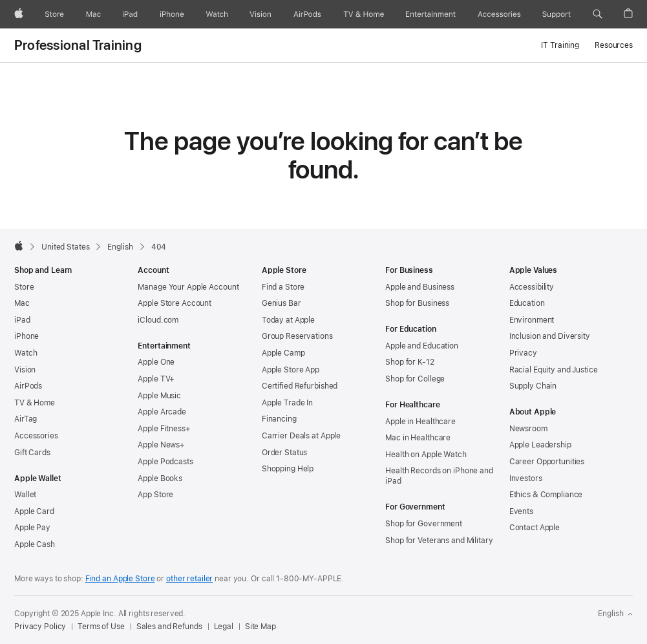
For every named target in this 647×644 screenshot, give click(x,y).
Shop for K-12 (409, 362)
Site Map (260, 627)
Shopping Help (288, 469)
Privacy (523, 353)
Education (527, 303)
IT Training (560, 45)
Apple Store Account (175, 303)
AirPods (28, 386)
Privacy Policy (40, 627)
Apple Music (159, 396)
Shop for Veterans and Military (439, 541)
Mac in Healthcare (418, 438)
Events (521, 511)
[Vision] (260, 14)
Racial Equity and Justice (554, 370)
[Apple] (19, 14)
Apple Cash (35, 544)
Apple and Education (422, 346)
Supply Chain (533, 386)
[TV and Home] (364, 14)
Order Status (285, 453)
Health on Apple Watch (426, 455)
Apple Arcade (162, 412)
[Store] (54, 14)
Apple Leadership (540, 445)
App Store (155, 495)
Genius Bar (281, 303)
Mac (22, 303)
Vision (25, 370)
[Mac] (93, 14)
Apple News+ (161, 445)
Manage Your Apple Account (188, 287)
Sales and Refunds (169, 627)
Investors (526, 478)
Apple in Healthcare (420, 422)
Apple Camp (283, 353)
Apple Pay (32, 528)
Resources (614, 45)
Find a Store (283, 287)
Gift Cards (32, 453)
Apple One (156, 362)
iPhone (27, 336)
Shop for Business (417, 303)
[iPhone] (172, 14)
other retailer (189, 579)
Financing (279, 419)
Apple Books (160, 478)
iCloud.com (158, 320)
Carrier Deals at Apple (301, 436)
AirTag (26, 419)
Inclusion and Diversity (550, 336)
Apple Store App (291, 370)
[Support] (557, 14)
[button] (598, 14)
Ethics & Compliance (546, 495)
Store (24, 287)
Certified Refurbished (300, 386)
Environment (532, 320)
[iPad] (130, 14)
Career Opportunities (547, 462)
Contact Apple (535, 528)
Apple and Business (420, 287)
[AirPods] (307, 14)
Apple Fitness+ (164, 429)
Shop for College (415, 379)
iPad (22, 320)
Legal (224, 627)
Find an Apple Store (120, 579)
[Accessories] (499, 14)
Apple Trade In (287, 403)
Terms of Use (101, 627)
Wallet (25, 495)
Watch (26, 353)
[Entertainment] (431, 14)
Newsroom (528, 429)
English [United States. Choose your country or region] (615, 614)
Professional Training (78, 45)
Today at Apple (288, 320)
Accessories (36, 436)
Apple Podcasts (165, 462)
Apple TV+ (156, 379)
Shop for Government (424, 524)
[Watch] (217, 14)
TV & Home (35, 403)
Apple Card (34, 511)
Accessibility (532, 287)
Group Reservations (297, 336)
